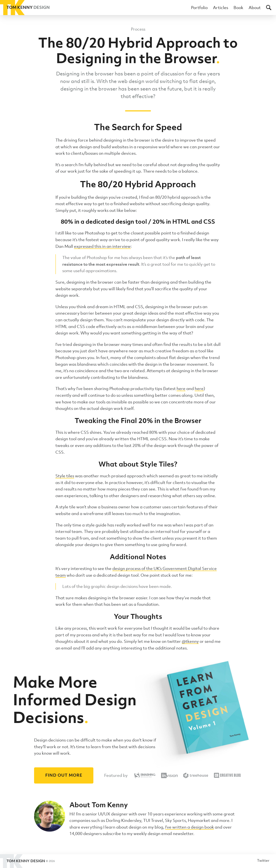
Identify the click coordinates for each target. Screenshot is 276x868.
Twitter (263, 860)
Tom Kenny (25, 8)
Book (238, 8)
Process (138, 29)
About (255, 8)
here (181, 389)
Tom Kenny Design (27, 861)
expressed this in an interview (102, 246)
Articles (221, 8)
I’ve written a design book (190, 827)
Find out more (64, 775)
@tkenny (190, 641)
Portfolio (199, 8)
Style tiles (65, 476)
